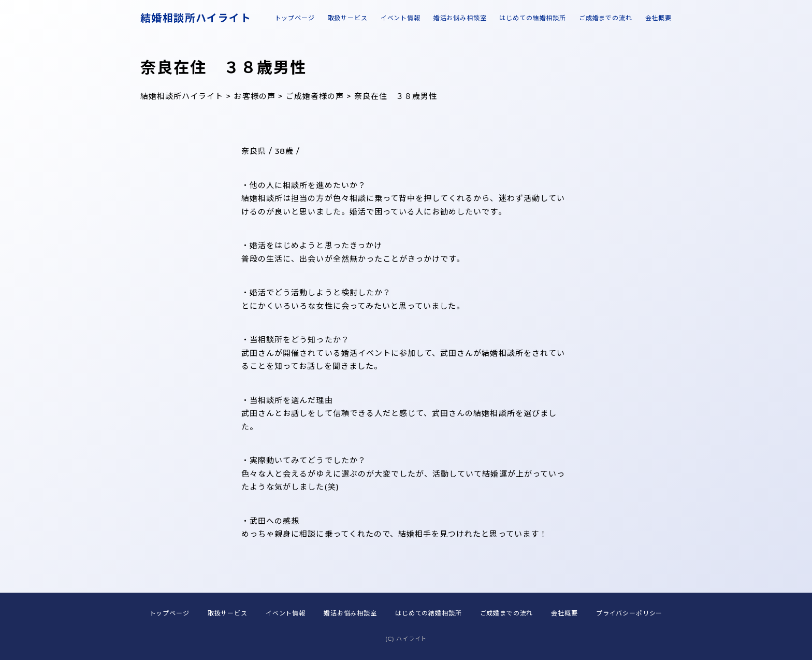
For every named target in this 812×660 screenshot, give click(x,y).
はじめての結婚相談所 (532, 18)
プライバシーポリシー (629, 613)
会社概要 (658, 18)
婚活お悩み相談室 (460, 18)
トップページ (295, 18)
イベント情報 (401, 18)
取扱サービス (348, 18)
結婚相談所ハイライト (196, 18)
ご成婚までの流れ (606, 18)
